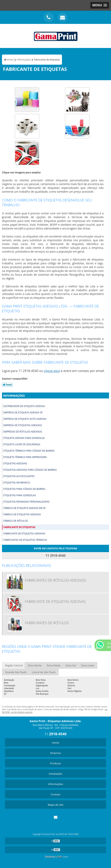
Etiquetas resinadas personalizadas (27, 502)
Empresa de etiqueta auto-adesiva (25, 419)
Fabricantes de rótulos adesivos (55, 580)
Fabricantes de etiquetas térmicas (25, 540)
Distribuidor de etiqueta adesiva (24, 406)
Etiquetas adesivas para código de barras (30, 470)
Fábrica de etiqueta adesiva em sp (25, 508)
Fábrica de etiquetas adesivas (22, 514)
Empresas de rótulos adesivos (23, 432)
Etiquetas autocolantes (19, 476)
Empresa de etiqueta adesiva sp (23, 413)
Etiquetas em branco (17, 483)
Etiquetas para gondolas (20, 495)
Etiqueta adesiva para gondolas (24, 438)
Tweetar (7, 385)
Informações (14, 395)
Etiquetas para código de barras (24, 489)
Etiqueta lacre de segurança (22, 444)
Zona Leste (88, 665)
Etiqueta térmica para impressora (25, 457)
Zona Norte (35, 665)
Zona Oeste (54, 665)
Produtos (56, 763)
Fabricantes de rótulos (47, 623)
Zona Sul (71, 665)
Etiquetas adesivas (15, 463)
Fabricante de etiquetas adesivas (24, 534)
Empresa (55, 753)
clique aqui (52, 371)
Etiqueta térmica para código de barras (29, 451)
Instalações (56, 774)
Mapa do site (55, 805)
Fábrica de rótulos (16, 521)
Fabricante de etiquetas (19, 527)
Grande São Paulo (16, 672)
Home (55, 743)
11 (55, 734)
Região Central (14, 665)
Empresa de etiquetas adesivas (23, 425)
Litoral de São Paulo (44, 672)
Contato (55, 794)
